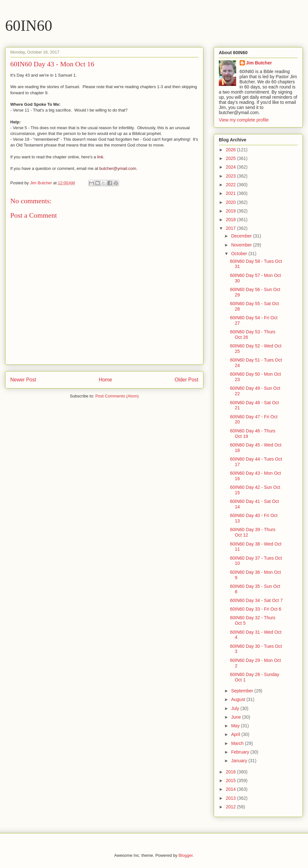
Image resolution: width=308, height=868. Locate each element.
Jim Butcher (259, 63)
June (236, 717)
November (242, 245)
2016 (231, 772)
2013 (231, 798)
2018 (231, 220)
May (236, 726)
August (239, 699)
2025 (231, 158)
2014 (231, 789)
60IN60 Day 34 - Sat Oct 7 (256, 600)
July (236, 708)
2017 (231, 228)
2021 (231, 193)
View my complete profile (244, 120)
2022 (231, 185)
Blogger (185, 855)
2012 (231, 807)
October (240, 254)
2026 (231, 150)
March (238, 743)
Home (106, 380)
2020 (231, 202)
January (240, 761)
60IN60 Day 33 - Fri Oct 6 (256, 609)
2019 (231, 211)
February (241, 752)
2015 (231, 780)
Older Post (186, 380)
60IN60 (29, 25)
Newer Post (23, 380)
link (100, 157)
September (243, 691)
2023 (231, 176)
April (236, 734)
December (242, 236)
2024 (231, 167)
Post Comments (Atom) (117, 396)
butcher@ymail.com (118, 168)
